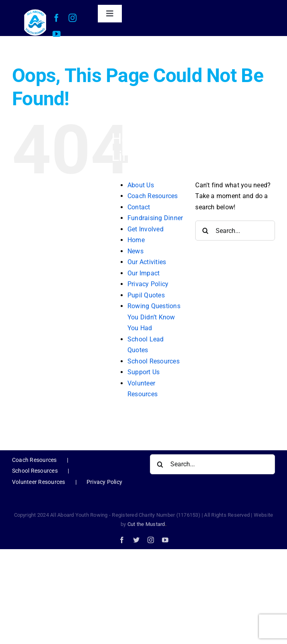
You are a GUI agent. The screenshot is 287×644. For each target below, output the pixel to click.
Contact (139, 207)
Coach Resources (153, 196)
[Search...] (235, 231)
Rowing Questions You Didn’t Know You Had (154, 317)
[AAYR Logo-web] (35, 11)
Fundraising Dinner (155, 218)
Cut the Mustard (147, 524)
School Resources (154, 361)
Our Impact (143, 273)
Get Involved (146, 229)
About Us (141, 185)
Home (136, 240)
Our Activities (147, 262)
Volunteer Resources (39, 482)
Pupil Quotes (146, 295)
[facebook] (57, 18)
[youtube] (57, 34)
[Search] (205, 231)
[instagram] (73, 18)
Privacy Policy (148, 284)
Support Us (143, 372)
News (135, 251)
